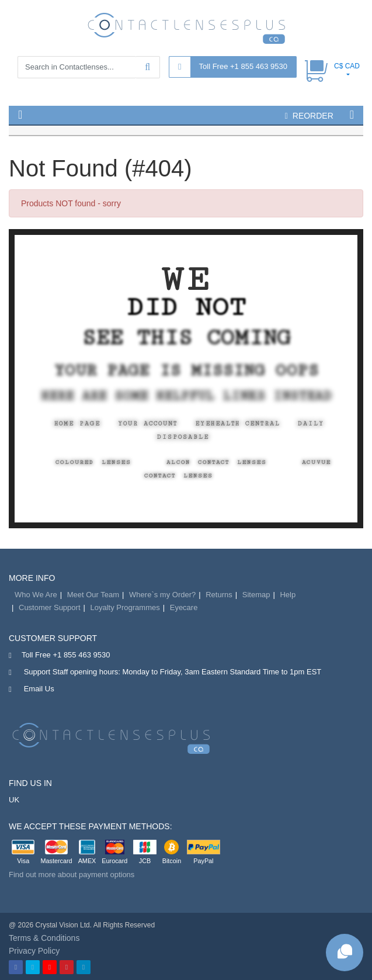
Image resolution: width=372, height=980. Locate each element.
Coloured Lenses (93, 462)
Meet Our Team (93, 595)
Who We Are (36, 595)
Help (288, 595)
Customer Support (50, 607)
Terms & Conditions (44, 938)
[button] (20, 115)
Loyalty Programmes (125, 607)
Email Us (39, 689)
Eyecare (184, 607)
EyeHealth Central (238, 424)
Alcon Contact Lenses (217, 462)
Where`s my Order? (162, 595)
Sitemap (256, 595)
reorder (309, 116)
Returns (219, 595)
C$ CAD (347, 66)
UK (14, 800)
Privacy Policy (34, 951)
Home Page (77, 424)
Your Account (148, 424)
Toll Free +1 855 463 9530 (243, 66)
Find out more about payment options (72, 875)
